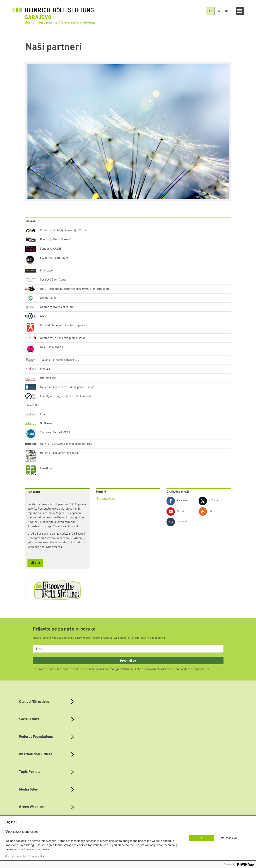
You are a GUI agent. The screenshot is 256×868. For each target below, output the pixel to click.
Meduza (45, 369)
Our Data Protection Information (23, 856)
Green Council (49, 298)
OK (202, 838)
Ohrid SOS (32, 405)
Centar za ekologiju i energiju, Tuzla (63, 231)
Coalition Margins (51, 347)
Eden (43, 414)
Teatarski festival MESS (55, 433)
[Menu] (240, 11)
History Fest (48, 378)
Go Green (46, 424)
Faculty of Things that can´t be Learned (65, 396)
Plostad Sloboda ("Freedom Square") (64, 325)
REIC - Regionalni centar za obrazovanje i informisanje (75, 289)
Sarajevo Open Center (54, 280)
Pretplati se (128, 661)
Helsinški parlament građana (59, 453)
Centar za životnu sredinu (56, 307)
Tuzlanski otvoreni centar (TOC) (60, 360)
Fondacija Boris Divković (56, 240)
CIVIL (44, 316)
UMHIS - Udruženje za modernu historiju (66, 444)
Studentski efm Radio (54, 258)
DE (227, 11)
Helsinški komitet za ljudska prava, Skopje (67, 387)
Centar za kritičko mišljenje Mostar (63, 338)
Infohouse (46, 271)
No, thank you (230, 838)
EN (219, 11)
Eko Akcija (47, 468)
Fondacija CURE (50, 249)
